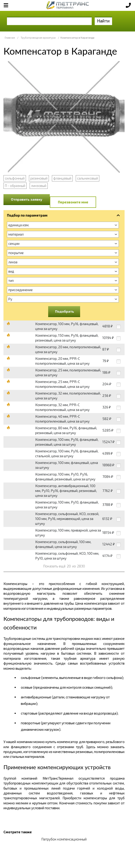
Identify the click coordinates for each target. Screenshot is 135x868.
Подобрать (65, 311)
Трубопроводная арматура (38, 38)
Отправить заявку (27, 199)
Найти (103, 21)
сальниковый (88, 178)
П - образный (15, 186)
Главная (10, 38)
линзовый (39, 186)
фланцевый (62, 178)
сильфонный (15, 178)
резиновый (39, 178)
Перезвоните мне (73, 202)
